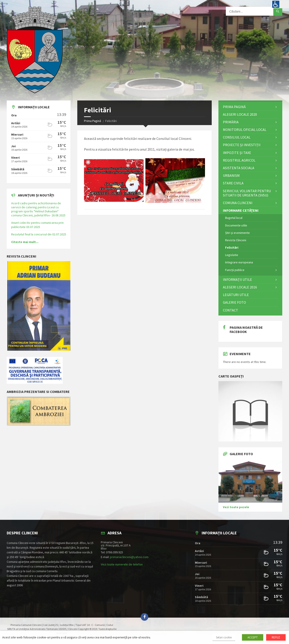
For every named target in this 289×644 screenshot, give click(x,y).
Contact (231, 310)
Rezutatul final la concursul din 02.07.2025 (39, 234)
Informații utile (237, 279)
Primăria (231, 122)
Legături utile (236, 295)
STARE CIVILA (233, 183)
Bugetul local (234, 218)
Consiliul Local (237, 137)
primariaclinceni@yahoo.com (129, 557)
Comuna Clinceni (238, 203)
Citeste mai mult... (25, 242)
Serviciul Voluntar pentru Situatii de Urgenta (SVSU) (247, 193)
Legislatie (232, 255)
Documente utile (236, 225)
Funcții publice (235, 270)
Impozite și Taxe (237, 153)
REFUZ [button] (276, 637)
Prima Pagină (93, 121)
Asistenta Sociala (239, 168)
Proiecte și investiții (242, 145)
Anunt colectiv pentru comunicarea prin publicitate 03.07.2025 (37, 225)
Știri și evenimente (237, 233)
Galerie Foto (234, 302)
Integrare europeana (239, 262)
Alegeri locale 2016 (240, 287)
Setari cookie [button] (224, 637)
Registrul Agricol (239, 160)
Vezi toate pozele (236, 507)
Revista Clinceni (236, 240)
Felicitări (232, 247)
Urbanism (231, 175)
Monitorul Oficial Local (245, 130)
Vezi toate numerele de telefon (122, 564)
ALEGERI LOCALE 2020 (240, 114)
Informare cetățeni (241, 210)
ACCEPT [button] (253, 637)
